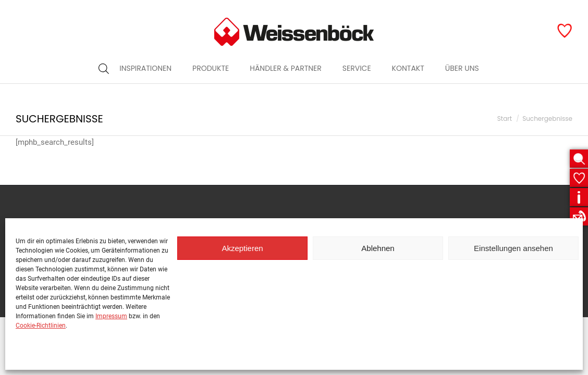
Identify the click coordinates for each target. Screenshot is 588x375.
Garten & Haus (416, 9)
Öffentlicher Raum (488, 9)
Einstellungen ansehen (513, 248)
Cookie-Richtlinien (41, 326)
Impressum (111, 316)
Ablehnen (378, 248)
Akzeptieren (242, 248)
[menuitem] (145, 87)
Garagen (551, 9)
